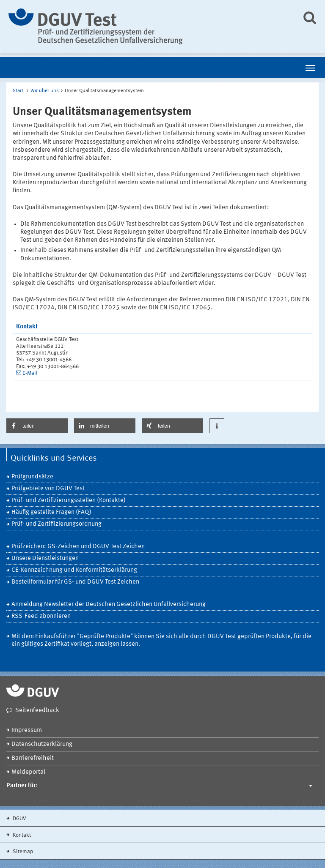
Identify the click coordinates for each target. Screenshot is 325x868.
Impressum (27, 730)
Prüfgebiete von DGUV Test (48, 489)
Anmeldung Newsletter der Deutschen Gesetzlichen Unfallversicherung (109, 605)
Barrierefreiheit (33, 758)
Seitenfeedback (37, 711)
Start (18, 91)
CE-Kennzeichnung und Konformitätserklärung (74, 570)
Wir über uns (45, 91)
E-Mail (30, 373)
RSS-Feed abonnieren (41, 616)
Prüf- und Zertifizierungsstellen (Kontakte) (69, 501)
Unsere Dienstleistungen (45, 558)
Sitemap (22, 852)
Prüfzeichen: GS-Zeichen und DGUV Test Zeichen (78, 547)
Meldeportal (28, 772)
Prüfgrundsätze (32, 477)
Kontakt (21, 835)
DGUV (19, 819)
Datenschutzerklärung (42, 744)
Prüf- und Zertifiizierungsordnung (56, 524)
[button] (37, 426)
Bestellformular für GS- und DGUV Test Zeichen (75, 582)
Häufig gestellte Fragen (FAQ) (51, 512)
